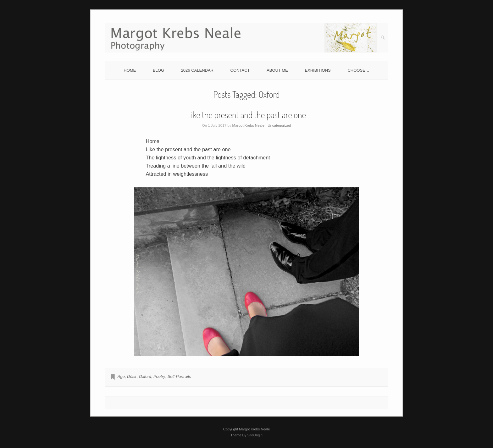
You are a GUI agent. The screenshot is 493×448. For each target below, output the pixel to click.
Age (121, 376)
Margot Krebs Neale (248, 125)
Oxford (145, 376)
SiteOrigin (255, 435)
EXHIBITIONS (318, 70)
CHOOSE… (358, 70)
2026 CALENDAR (197, 70)
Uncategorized (279, 125)
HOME (130, 70)
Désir (132, 376)
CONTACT (240, 70)
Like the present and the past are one (246, 115)
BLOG (158, 70)
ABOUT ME (277, 70)
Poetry (159, 376)
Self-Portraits (179, 376)
